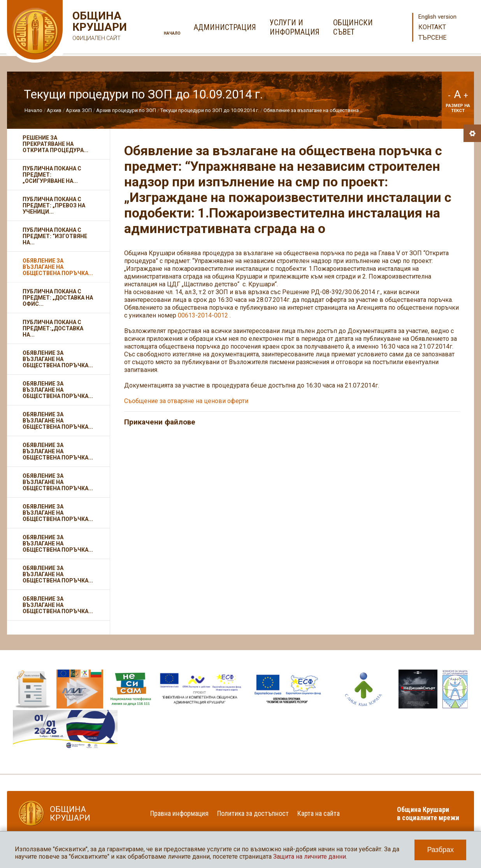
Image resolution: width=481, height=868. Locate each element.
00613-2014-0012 (203, 315)
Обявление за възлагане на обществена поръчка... (58, 267)
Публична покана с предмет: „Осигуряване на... (52, 175)
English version (437, 17)
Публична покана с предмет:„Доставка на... (53, 328)
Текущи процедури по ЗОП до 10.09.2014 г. (210, 110)
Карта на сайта (319, 813)
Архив (54, 110)
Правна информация (179, 813)
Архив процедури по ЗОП (126, 110)
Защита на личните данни (310, 857)
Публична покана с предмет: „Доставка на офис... (58, 298)
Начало (172, 33)
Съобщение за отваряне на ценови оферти (187, 401)
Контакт (432, 27)
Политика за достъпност (253, 813)
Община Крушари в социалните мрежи (428, 814)
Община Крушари (99, 27)
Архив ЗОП (79, 110)
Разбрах (440, 850)
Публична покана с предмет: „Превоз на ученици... (54, 205)
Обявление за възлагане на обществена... (313, 110)
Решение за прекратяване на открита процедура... (55, 144)
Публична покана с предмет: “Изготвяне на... (55, 236)
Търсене (432, 38)
